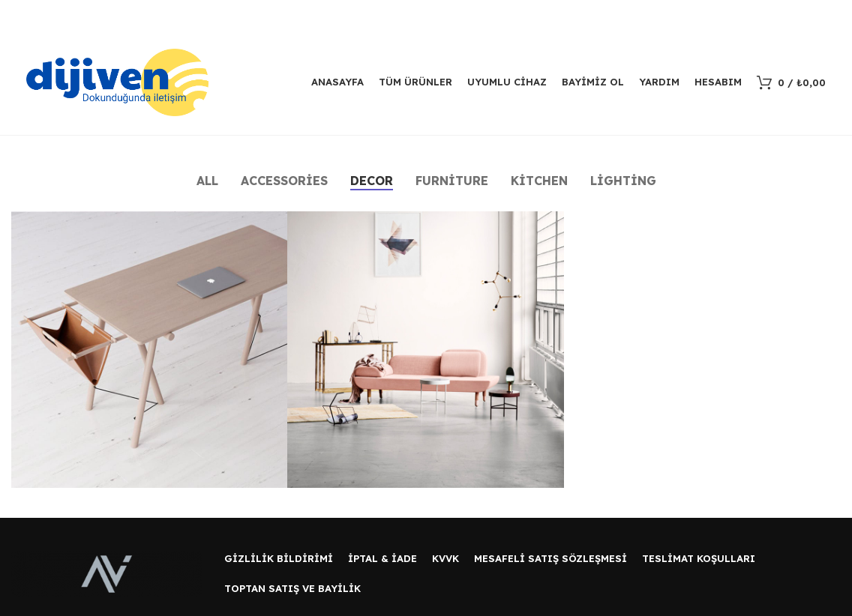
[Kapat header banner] (833, 15)
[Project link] (150, 350)
